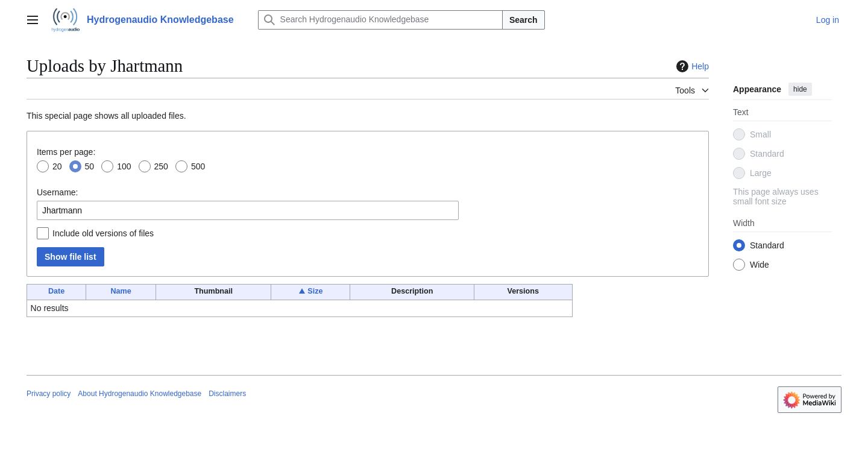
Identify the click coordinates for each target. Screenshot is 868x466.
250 (161, 166)
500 (198, 166)
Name (121, 291)
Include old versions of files (103, 233)
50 (90, 166)
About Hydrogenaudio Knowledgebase (140, 394)
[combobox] (248, 210)
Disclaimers (227, 394)
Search (524, 20)
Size (315, 291)
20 (57, 166)
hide (800, 89)
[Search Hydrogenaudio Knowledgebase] (380, 20)
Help (691, 66)
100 (124, 166)
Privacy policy (49, 394)
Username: (57, 192)
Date (56, 291)
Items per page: (66, 152)
